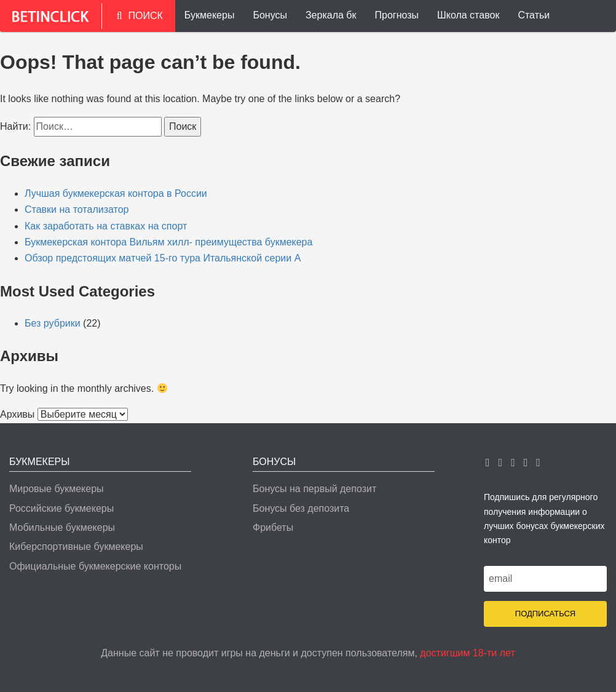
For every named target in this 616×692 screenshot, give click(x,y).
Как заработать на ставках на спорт (106, 226)
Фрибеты (273, 527)
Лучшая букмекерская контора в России (116, 193)
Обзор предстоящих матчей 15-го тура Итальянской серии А (163, 258)
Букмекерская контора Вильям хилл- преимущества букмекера (168, 242)
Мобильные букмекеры (62, 527)
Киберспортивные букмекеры (76, 547)
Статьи (534, 15)
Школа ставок (468, 15)
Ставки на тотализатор (77, 209)
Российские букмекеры (61, 508)
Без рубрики (53, 323)
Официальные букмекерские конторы (95, 566)
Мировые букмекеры (57, 489)
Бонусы (270, 15)
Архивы (17, 414)
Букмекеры (210, 15)
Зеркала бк (331, 15)
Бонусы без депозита (301, 508)
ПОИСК (140, 16)
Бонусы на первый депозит (314, 489)
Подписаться (545, 614)
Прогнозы (397, 15)
